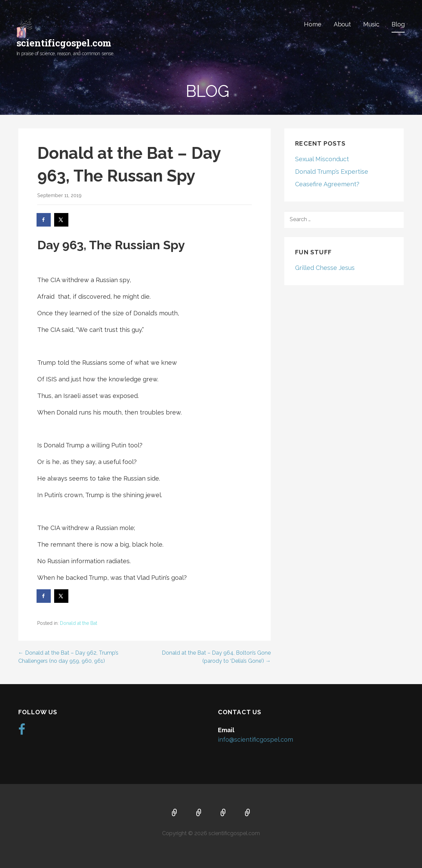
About (342, 24)
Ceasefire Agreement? (327, 184)
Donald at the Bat (79, 623)
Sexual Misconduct (322, 159)
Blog (398, 24)
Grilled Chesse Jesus (325, 268)
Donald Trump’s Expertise (332, 172)
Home (313, 24)
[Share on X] (62, 220)
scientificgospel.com (64, 43)
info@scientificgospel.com (256, 739)
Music (371, 24)
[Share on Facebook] (44, 220)
